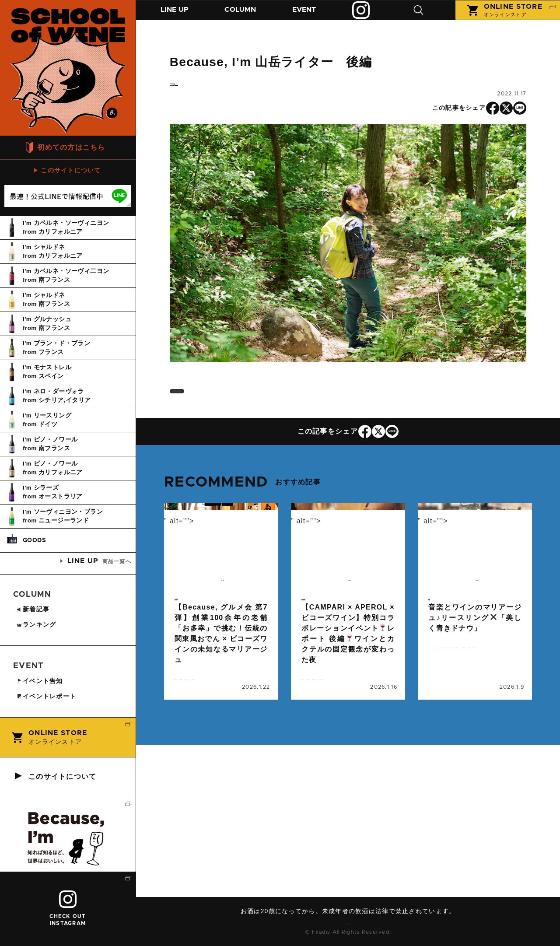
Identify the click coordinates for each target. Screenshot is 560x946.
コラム (247, 16)
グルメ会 (224, 724)
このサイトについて (71, 170)
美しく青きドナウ (475, 714)
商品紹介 (177, 16)
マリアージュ (227, 735)
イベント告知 (192, 637)
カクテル (351, 724)
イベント (314, 16)
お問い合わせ (351, 922)
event (184, 617)
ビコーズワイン (362, 735)
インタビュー (233, 90)
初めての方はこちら (71, 147)
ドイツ (441, 693)
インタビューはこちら (232, 408)
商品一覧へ (99, 561)
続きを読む (221, 650)
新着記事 (33, 609)
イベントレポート (325, 637)
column (189, 91)
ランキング (36, 624)
